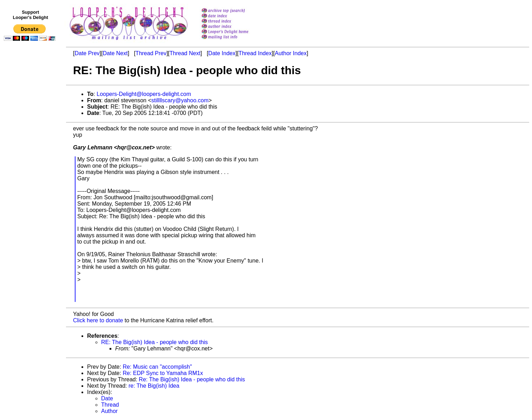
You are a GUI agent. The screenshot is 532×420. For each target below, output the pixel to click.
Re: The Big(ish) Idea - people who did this (192, 379)
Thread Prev (151, 53)
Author (109, 411)
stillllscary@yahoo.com (180, 100)
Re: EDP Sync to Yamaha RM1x (163, 373)
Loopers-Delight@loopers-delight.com (144, 94)
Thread (110, 405)
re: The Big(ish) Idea (154, 386)
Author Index (291, 53)
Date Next (115, 53)
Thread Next (185, 53)
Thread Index (255, 53)
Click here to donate (98, 320)
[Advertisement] (31, 189)
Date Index (222, 53)
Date (107, 398)
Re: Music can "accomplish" (157, 367)
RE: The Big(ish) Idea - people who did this (155, 342)
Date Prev (87, 53)
